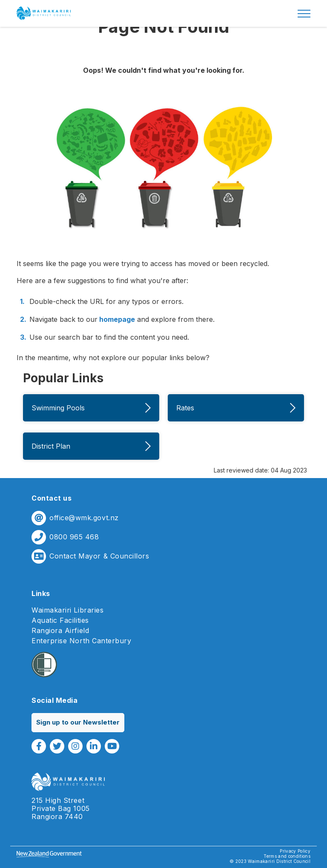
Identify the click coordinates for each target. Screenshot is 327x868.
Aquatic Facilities (60, 620)
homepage (116, 319)
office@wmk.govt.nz (84, 518)
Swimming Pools (91, 408)
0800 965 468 (74, 537)
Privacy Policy (295, 851)
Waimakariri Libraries (67, 610)
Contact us (52, 498)
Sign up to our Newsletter (78, 722)
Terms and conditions (287, 856)
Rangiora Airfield (60, 631)
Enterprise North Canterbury (82, 641)
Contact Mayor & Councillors (99, 556)
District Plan (91, 446)
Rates (236, 408)
